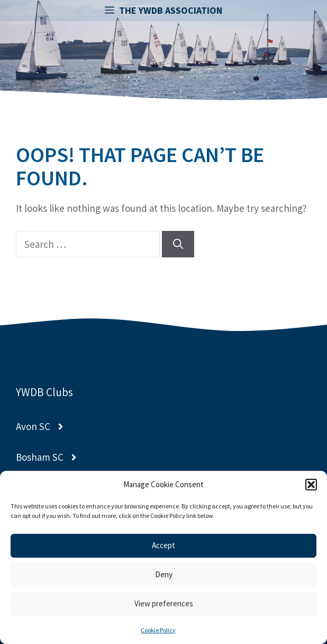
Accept (163, 545)
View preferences (164, 603)
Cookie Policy (158, 630)
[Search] (178, 244)
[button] (311, 485)
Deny (164, 574)
